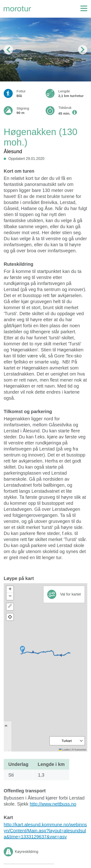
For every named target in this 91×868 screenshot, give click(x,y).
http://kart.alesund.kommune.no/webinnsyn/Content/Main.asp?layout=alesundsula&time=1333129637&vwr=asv (45, 831)
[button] (22, 650)
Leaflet (64, 750)
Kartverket (80, 750)
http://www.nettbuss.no (53, 804)
